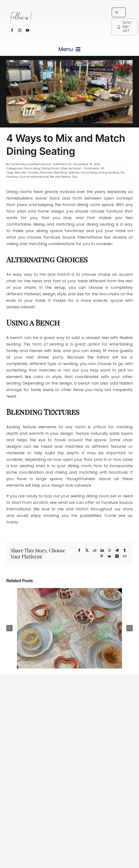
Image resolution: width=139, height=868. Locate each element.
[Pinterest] (102, 556)
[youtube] (28, 30)
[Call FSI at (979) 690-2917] (125, 27)
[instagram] (20, 30)
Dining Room (50, 168)
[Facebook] (79, 550)
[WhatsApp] (110, 550)
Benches (47, 173)
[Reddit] (95, 550)
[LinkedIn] (102, 550)
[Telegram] (117, 550)
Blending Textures (67, 173)
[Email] (125, 556)
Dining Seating (109, 173)
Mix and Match (60, 177)
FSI (122, 173)
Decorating (32, 168)
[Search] (117, 12)
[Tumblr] (125, 550)
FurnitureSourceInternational (31, 164)
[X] (87, 550)
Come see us (118, 515)
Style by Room (71, 168)
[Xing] (117, 556)
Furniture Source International (27, 177)
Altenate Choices (27, 173)
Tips (75, 177)
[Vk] (109, 556)
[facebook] (12, 30)
